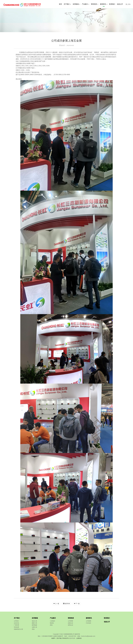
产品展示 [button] (86, 4)
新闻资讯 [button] (104, 4)
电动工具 (34, 621)
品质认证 (70, 623)
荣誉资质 (71, 618)
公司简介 (16, 621)
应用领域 (35, 618)
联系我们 (112, 4)
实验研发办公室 (18, 629)
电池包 (52, 623)
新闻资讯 (89, 618)
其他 (33, 629)
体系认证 (70, 625)
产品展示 (53, 618)
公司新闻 (88, 621)
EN (129, 4)
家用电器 (34, 625)
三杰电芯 (52, 621)
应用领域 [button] (76, 4)
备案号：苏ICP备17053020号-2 (60, 638)
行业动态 (88, 623)
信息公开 (120, 4)
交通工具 (34, 627)
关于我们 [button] (67, 4)
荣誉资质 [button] (95, 4)
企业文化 (16, 623)
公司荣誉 (70, 621)
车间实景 (16, 627)
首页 (60, 4)
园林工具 (34, 623)
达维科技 (79, 638)
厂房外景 (16, 625)
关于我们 (17, 618)
